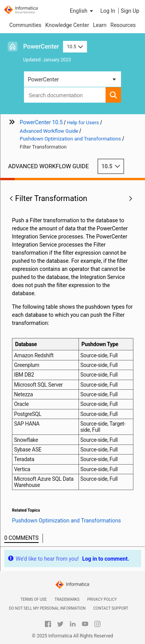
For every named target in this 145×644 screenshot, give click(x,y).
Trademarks (67, 599)
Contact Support (111, 608)
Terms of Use (34, 599)
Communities (25, 25)
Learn (100, 25)
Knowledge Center (67, 25)
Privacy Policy (102, 599)
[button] (82, 11)
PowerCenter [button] (43, 79)
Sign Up (130, 11)
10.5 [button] (75, 46)
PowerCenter (41, 46)
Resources (123, 25)
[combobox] (65, 95)
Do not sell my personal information (47, 608)
